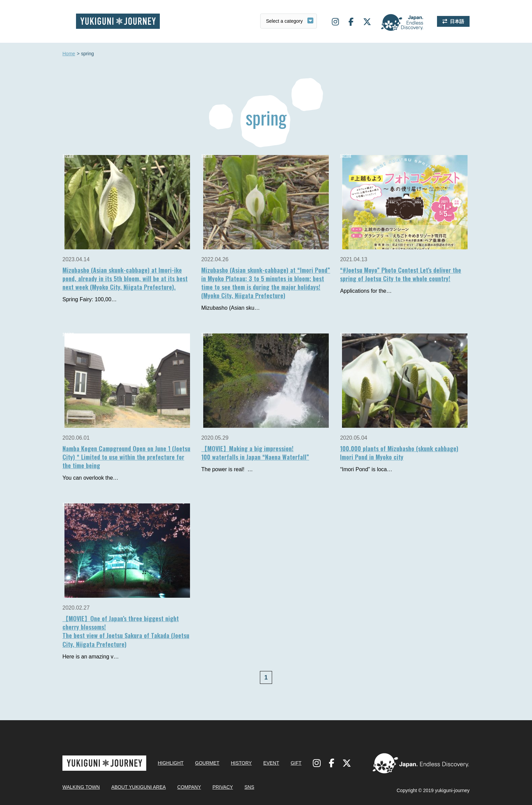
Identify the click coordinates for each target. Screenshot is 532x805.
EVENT (271, 763)
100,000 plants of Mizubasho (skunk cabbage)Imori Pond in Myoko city (399, 453)
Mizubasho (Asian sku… (231, 308)
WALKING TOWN (81, 787)
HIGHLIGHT (171, 763)
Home (69, 54)
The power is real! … (227, 469)
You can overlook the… (90, 478)
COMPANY (189, 787)
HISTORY (241, 763)
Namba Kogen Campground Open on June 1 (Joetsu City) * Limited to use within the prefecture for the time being (126, 457)
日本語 (457, 21)
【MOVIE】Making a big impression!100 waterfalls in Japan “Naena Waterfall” (255, 453)
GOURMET (207, 763)
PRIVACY (223, 787)
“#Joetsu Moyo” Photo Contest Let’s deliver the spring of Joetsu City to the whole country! (401, 274)
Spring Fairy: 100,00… (90, 299)
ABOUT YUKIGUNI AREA (139, 787)
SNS (249, 787)
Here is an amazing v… (91, 657)
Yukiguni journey (118, 21)
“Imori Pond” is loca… (366, 469)
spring (68, 155)
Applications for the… (366, 291)
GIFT (296, 763)
